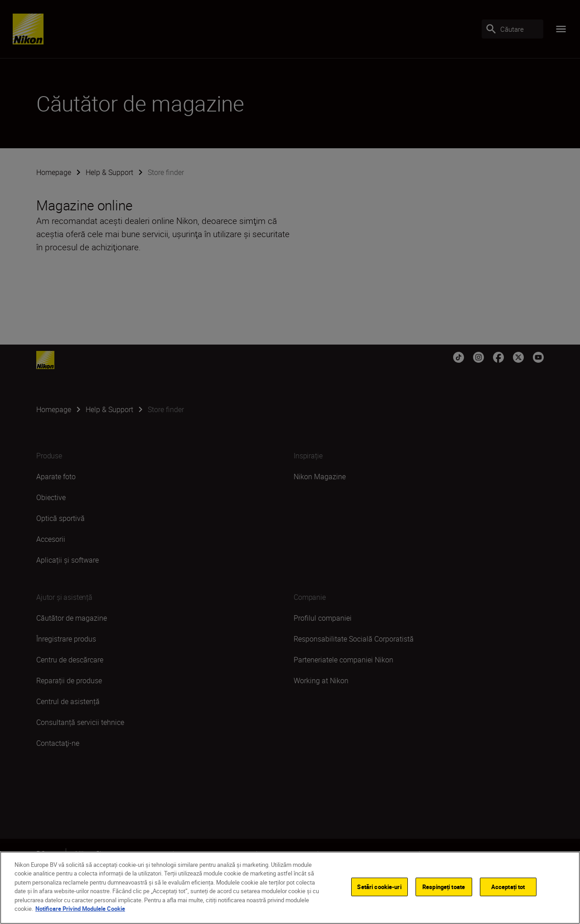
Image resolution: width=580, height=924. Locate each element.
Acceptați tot (508, 890)
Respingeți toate (444, 890)
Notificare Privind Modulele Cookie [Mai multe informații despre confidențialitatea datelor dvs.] (80, 912)
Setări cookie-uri (379, 890)
